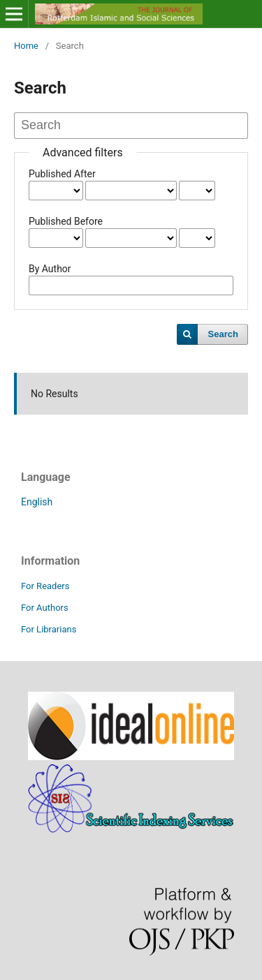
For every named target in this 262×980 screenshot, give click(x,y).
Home (26, 46)
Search (223, 334)
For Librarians (49, 629)
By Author (50, 269)
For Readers (45, 586)
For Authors (45, 608)
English (37, 502)
